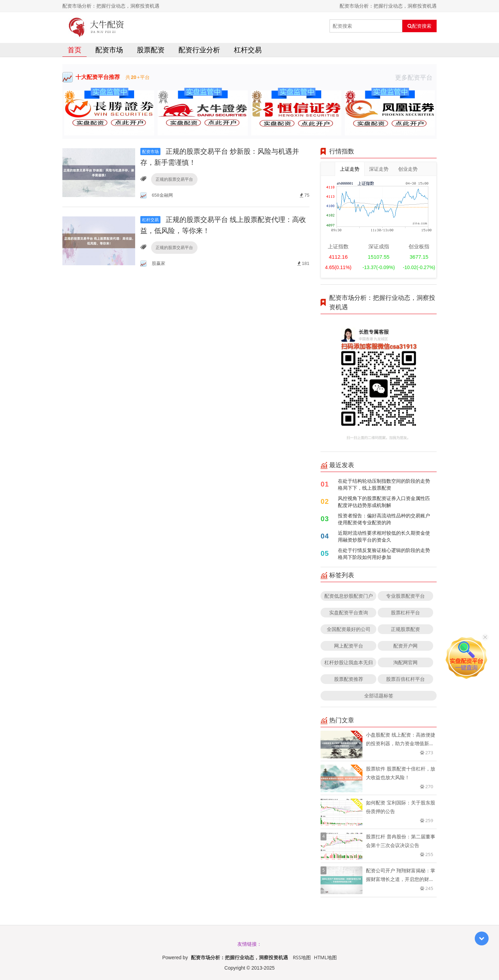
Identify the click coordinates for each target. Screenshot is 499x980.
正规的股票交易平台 (174, 179)
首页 (75, 50)
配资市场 (109, 50)
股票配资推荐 (349, 679)
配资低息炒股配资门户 (349, 596)
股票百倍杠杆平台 (405, 679)
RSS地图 (302, 957)
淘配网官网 (405, 662)
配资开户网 (405, 646)
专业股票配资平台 (405, 596)
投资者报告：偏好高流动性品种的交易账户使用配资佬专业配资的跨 (384, 519)
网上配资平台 (349, 646)
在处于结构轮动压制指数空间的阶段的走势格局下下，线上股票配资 (384, 484)
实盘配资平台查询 (349, 612)
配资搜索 (419, 26)
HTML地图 (325, 957)
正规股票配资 (405, 629)
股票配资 (151, 50)
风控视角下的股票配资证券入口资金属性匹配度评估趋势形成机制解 (384, 502)
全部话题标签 (379, 696)
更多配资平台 (416, 77)
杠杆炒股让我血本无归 (349, 662)
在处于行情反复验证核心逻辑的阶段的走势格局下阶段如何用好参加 (384, 554)
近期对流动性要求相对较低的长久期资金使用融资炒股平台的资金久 (384, 536)
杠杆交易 (248, 50)
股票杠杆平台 (405, 612)
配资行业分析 (199, 50)
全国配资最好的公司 (349, 629)
